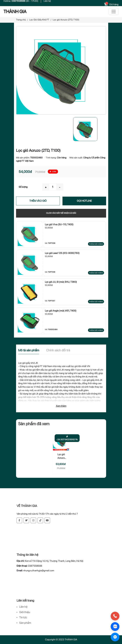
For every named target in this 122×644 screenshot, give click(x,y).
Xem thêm (61, 406)
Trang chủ (21, 20)
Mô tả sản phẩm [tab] (29, 350)
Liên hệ (23, 607)
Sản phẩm (25, 623)
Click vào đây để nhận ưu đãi (61, 213)
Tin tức (23, 617)
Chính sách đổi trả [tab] (58, 350)
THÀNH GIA (15, 11)
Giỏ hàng (114, 4)
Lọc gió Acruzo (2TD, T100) (61, 456)
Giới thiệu (25, 612)
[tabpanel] (61, 386)
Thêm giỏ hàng (96, 244)
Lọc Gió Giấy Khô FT (39, 20)
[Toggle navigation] (114, 12)
